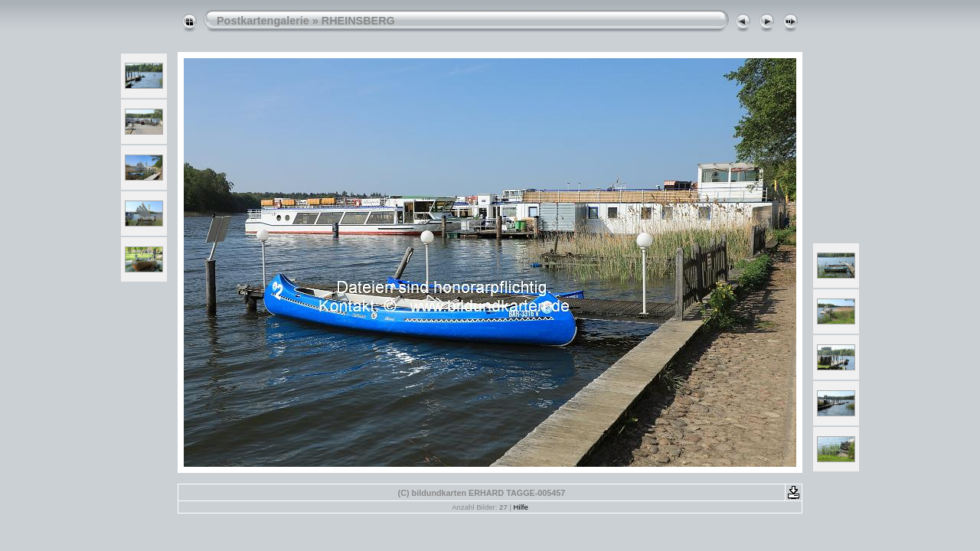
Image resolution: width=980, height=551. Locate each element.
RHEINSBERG (358, 21)
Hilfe (521, 507)
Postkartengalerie (263, 21)
